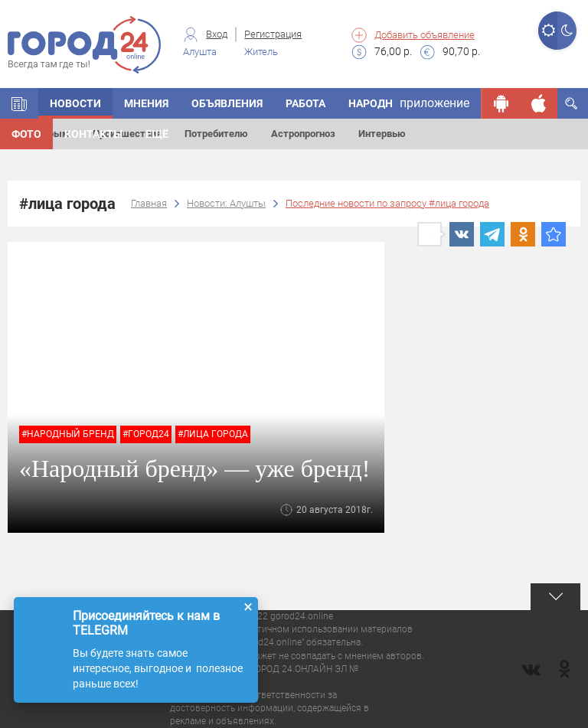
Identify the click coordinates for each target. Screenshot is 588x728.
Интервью (382, 134)
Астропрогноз (303, 134)
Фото (26, 134)
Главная (149, 203)
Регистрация (273, 34)
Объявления (227, 103)
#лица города (213, 434)
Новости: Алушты (226, 203)
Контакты (93, 134)
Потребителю (216, 134)
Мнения (146, 103)
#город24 (146, 434)
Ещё (157, 134)
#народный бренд (68, 434)
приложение (434, 103)
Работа (305, 103)
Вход (217, 34)
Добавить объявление (425, 35)
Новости (75, 103)
